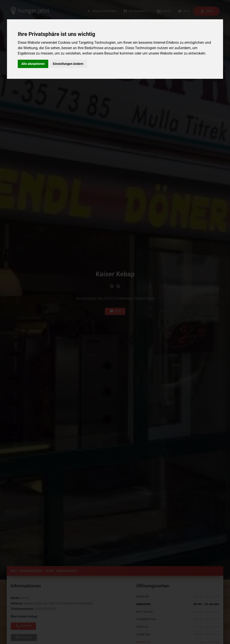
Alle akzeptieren (33, 64)
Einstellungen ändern (68, 64)
